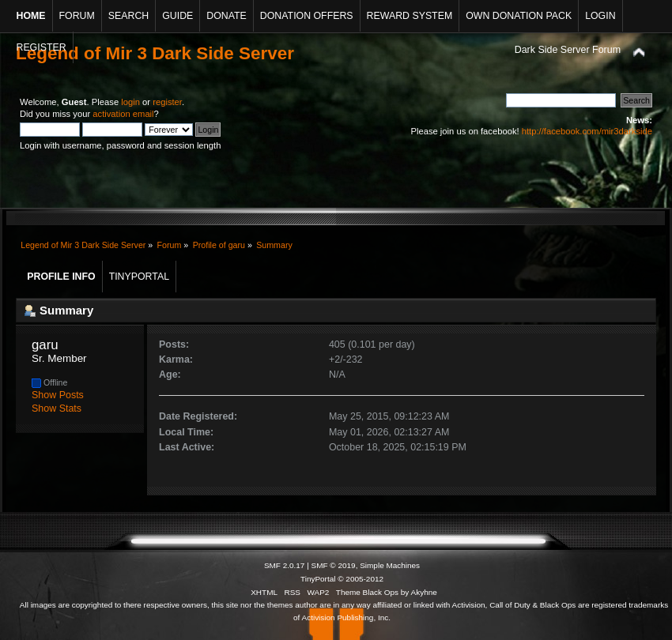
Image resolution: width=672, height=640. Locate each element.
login (130, 102)
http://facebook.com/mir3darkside (587, 131)
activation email (123, 114)
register (167, 102)
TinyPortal (318, 579)
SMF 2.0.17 (285, 565)
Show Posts (58, 395)
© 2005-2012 (361, 579)
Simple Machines (390, 565)
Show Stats (57, 408)
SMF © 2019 (334, 565)
